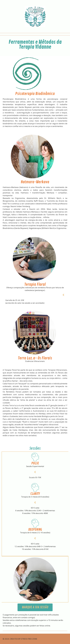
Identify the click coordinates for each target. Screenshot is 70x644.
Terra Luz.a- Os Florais (35, 358)
